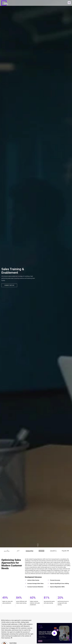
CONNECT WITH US (9, 285)
